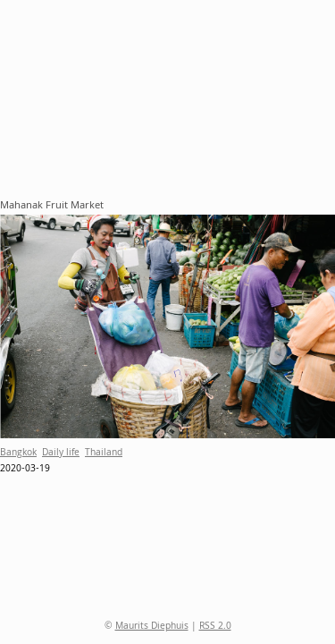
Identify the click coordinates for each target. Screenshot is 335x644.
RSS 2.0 (215, 627)
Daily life (61, 453)
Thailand (104, 453)
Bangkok (18, 453)
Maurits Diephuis (152, 627)
